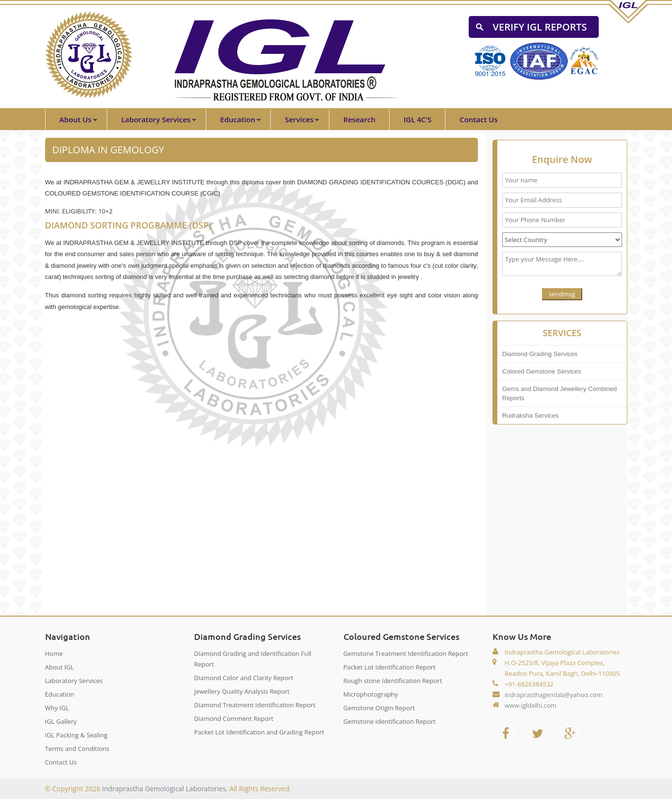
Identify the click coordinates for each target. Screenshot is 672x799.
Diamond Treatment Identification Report (255, 705)
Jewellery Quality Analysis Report (242, 691)
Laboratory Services (156, 119)
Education (238, 119)
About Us (75, 119)
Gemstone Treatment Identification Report (406, 653)
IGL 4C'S (418, 119)
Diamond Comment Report (234, 718)
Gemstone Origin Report (379, 708)
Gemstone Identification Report (390, 721)
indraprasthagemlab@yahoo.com (554, 695)
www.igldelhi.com (531, 705)
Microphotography (371, 694)
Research (359, 119)
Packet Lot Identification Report (390, 667)
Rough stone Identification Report (393, 681)
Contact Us (479, 119)
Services (299, 119)
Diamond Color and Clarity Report (244, 678)
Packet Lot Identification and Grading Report (259, 732)
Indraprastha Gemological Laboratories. (165, 789)
